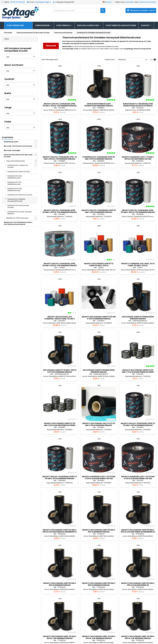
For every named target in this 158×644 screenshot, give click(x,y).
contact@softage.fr (43, 2)
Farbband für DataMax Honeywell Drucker (16, 200)
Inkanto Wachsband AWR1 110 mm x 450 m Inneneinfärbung (60, 572)
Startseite (7, 138)
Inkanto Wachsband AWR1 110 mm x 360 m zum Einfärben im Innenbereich (138, 519)
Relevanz (133, 60)
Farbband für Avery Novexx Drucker (18, 206)
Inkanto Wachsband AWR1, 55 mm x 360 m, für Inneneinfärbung (60, 613)
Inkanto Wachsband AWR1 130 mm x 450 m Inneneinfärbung (99, 572)
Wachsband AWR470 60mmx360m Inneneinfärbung (138, 318)
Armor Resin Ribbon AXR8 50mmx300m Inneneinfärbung (99, 105)
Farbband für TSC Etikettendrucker (14, 183)
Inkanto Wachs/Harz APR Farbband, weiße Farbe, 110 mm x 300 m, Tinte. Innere (60, 319)
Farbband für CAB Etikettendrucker (15, 189)
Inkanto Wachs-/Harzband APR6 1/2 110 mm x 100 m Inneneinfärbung (138, 424)
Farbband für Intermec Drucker (20, 195)
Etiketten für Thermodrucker (17, 218)
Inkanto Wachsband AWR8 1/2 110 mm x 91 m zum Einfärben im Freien (60, 424)
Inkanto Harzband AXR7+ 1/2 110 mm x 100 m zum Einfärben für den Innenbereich (99, 479)
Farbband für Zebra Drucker (19, 172)
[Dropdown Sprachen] (108, 2)
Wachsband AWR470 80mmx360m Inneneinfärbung (99, 371)
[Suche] (79, 10)
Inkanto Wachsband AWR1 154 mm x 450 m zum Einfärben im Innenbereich (138, 573)
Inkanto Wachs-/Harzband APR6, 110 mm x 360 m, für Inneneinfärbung (138, 211)
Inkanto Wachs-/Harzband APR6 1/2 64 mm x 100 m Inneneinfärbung (60, 478)
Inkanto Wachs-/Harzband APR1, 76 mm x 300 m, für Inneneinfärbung (60, 158)
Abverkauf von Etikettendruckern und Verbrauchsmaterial (18, 223)
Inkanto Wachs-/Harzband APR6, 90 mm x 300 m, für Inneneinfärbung (60, 211)
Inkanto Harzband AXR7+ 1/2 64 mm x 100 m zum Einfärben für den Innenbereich (138, 479)
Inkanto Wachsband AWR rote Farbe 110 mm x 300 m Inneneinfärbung (99, 266)
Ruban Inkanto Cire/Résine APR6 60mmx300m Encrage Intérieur (138, 105)
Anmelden (130, 2)
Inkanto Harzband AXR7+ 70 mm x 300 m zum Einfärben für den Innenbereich (138, 159)
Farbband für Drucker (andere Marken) (20, 213)
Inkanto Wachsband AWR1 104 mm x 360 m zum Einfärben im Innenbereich (60, 531)
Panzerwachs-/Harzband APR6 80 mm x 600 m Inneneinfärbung (99, 158)
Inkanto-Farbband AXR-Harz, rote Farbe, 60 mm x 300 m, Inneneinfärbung (138, 266)
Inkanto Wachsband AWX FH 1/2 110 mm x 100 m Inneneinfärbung (99, 424)
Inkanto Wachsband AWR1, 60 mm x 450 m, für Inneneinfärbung (138, 613)
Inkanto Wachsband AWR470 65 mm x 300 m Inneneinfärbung (99, 318)
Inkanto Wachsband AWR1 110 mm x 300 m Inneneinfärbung (99, 531)
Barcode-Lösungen (12, 150)
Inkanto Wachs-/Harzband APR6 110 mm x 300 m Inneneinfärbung (99, 211)
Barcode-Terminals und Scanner (18, 146)
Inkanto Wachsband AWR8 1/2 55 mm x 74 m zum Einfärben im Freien (138, 371)
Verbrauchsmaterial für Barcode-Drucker (18, 156)
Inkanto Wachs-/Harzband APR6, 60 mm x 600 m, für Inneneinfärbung (60, 265)
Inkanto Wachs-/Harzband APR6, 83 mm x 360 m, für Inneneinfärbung (60, 105)
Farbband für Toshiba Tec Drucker (18, 166)
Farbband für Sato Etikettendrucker (15, 177)
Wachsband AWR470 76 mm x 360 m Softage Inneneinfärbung (60, 371)
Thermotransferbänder (16, 161)
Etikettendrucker (11, 142)
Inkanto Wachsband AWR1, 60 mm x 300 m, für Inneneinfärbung (99, 613)
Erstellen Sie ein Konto (147, 2)
